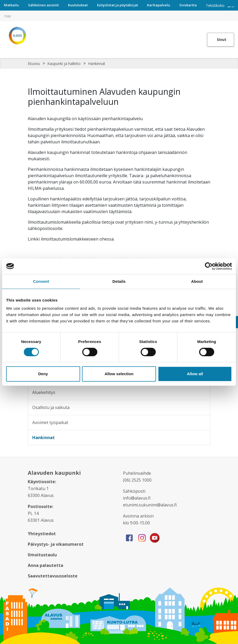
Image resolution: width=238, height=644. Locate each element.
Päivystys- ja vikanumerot (56, 544)
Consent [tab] (41, 281)
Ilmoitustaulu (42, 555)
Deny (43, 374)
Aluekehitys (44, 392)
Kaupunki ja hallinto (64, 64)
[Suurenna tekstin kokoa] (229, 7)
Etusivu (34, 64)
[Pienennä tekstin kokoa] (233, 7)
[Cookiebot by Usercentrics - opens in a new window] (209, 266)
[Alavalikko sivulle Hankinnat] (203, 438)
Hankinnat (97, 64)
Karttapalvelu (159, 5)
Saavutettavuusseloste (53, 576)
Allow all (195, 374)
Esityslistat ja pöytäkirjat (118, 5)
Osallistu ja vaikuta (51, 407)
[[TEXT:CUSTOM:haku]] (234, 12)
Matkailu (11, 5)
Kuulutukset (78, 5)
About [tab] (197, 281)
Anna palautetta (45, 565)
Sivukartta (188, 5)
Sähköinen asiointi (44, 5)
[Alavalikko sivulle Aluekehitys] (203, 392)
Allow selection (119, 374)
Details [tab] (119, 281)
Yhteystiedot (42, 534)
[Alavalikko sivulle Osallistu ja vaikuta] (203, 407)
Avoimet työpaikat (50, 422)
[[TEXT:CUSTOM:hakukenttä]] (119, 16)
